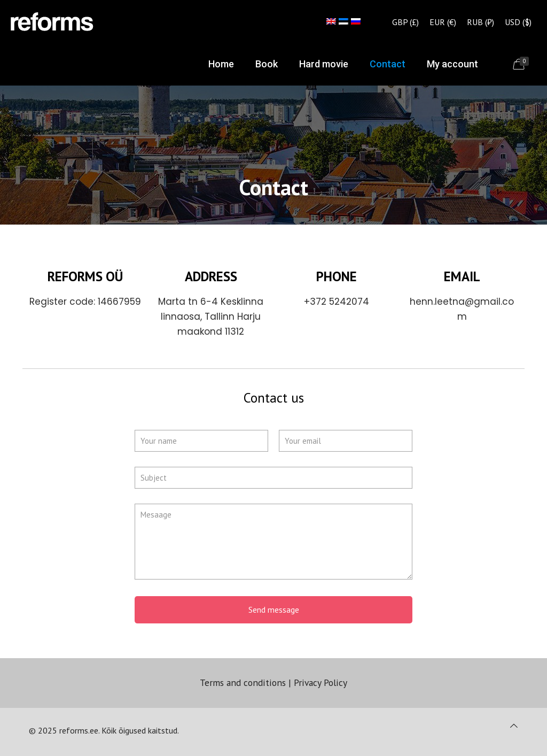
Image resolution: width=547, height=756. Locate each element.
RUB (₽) (480, 22)
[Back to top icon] (514, 726)
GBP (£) (405, 22)
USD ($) (518, 22)
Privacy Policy (321, 682)
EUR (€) (443, 22)
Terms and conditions (243, 682)
